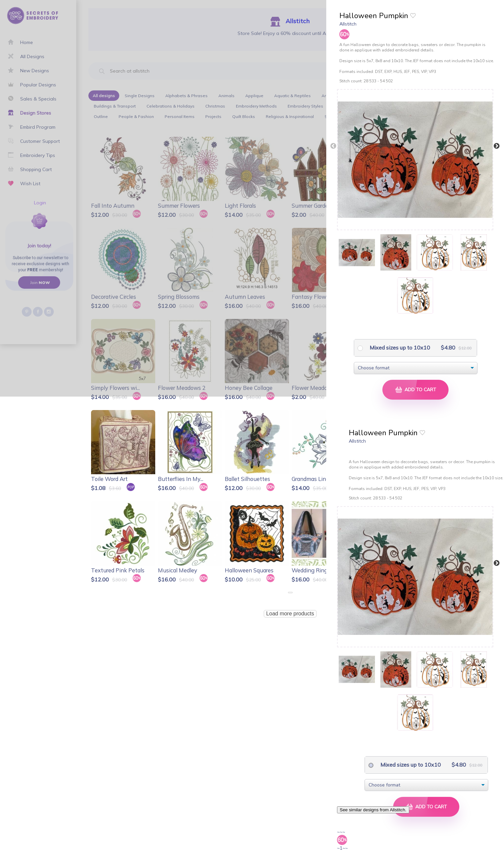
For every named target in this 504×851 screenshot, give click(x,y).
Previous (333, 146)
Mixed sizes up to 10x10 (399, 348)
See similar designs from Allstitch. (373, 810)
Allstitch (348, 24)
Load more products (290, 614)
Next (497, 146)
